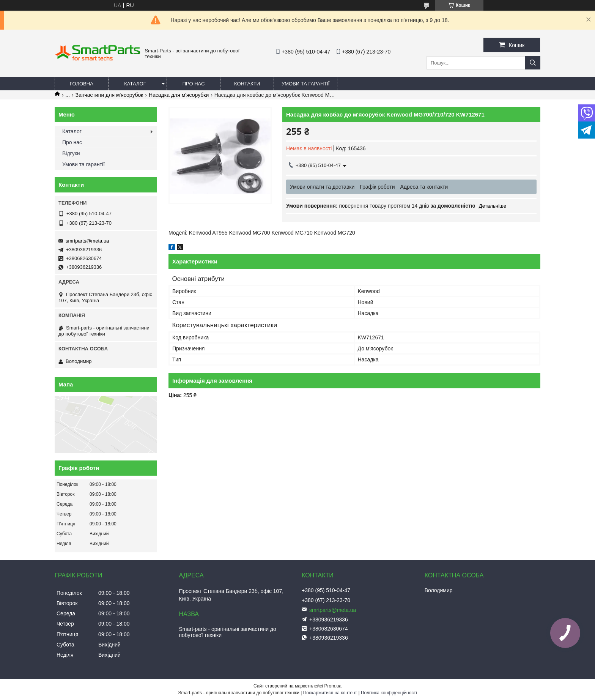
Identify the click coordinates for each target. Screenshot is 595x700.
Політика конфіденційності (389, 693)
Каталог (135, 84)
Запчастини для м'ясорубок (109, 95)
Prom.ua (333, 686)
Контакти (247, 84)
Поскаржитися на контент (330, 693)
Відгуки (71, 153)
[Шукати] (533, 63)
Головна (82, 84)
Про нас (194, 84)
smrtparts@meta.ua (87, 241)
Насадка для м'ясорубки (179, 95)
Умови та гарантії (305, 84)
